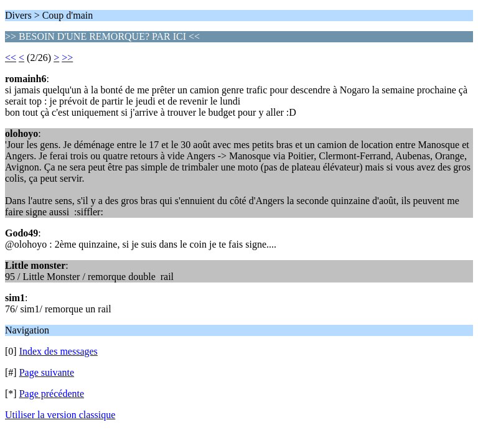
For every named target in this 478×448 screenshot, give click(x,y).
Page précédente (52, 394)
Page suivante (47, 372)
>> (67, 58)
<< (11, 58)
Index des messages (59, 351)
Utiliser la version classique (60, 415)
